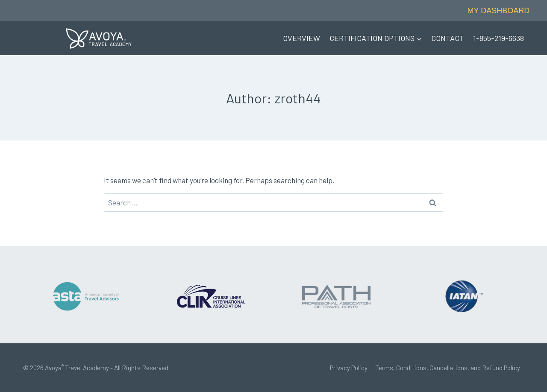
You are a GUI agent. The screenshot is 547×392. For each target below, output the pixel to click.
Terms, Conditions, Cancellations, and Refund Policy (448, 368)
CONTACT (448, 38)
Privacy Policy (349, 368)
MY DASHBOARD (499, 11)
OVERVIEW (301, 38)
